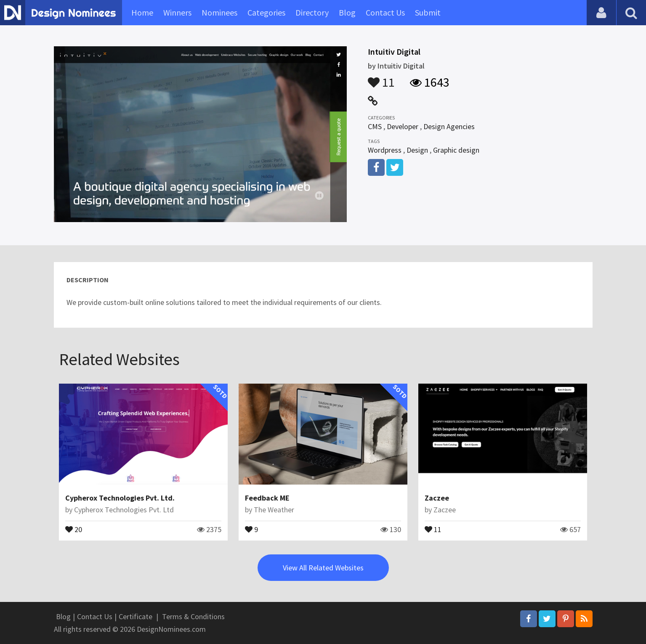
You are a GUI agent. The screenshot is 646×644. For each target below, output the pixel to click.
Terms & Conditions (193, 616)
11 (381, 78)
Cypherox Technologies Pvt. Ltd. (120, 498)
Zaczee (437, 498)
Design (417, 150)
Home (142, 12)
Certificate (136, 616)
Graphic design (456, 150)
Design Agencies (449, 126)
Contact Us (385, 12)
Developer (403, 126)
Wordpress (385, 150)
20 (74, 529)
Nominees (219, 12)
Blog (347, 12)
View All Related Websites (323, 568)
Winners (177, 12)
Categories (266, 12)
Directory (312, 12)
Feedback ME (267, 498)
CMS (375, 126)
